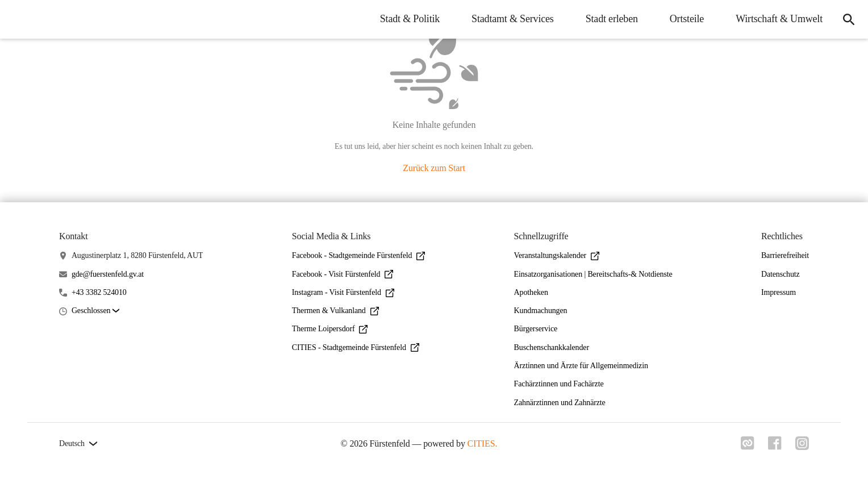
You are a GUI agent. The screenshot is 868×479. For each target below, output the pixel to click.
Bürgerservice (536, 329)
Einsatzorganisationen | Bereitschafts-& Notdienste (593, 274)
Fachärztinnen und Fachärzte (559, 384)
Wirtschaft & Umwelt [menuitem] (779, 19)
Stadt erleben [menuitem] (612, 19)
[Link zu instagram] (802, 447)
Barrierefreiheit (785, 255)
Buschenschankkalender (552, 347)
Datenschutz (781, 274)
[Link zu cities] (748, 447)
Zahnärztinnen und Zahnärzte (560, 403)
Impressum (779, 292)
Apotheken (531, 292)
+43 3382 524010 (99, 292)
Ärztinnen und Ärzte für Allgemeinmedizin (581, 366)
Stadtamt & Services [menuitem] (513, 19)
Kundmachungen (541, 311)
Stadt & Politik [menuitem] (410, 19)
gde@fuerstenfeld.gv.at (108, 274)
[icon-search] (849, 19)
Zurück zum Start (434, 168)
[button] (95, 311)
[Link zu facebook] (775, 447)
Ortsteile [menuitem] (687, 19)
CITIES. (483, 443)
